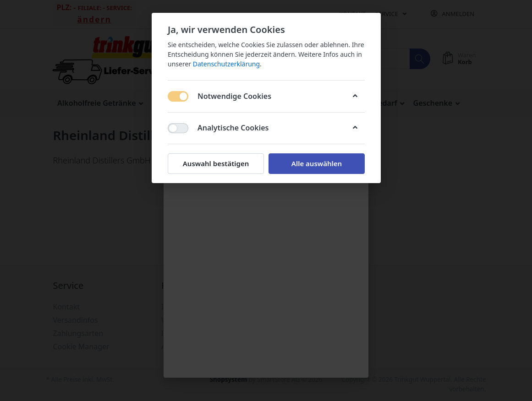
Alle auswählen (316, 163)
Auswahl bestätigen (215, 163)
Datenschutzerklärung (226, 64)
